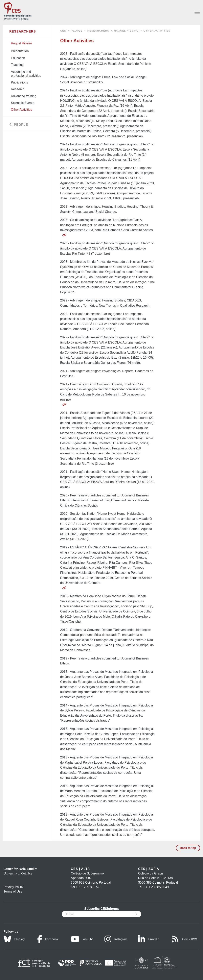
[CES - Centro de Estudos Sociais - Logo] (18, 10)
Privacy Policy (13, 887)
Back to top (188, 848)
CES (63, 31)
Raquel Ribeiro (126, 31)
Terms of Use (13, 891)
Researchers (98, 31)
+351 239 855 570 (89, 887)
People (77, 31)
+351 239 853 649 (156, 887)
